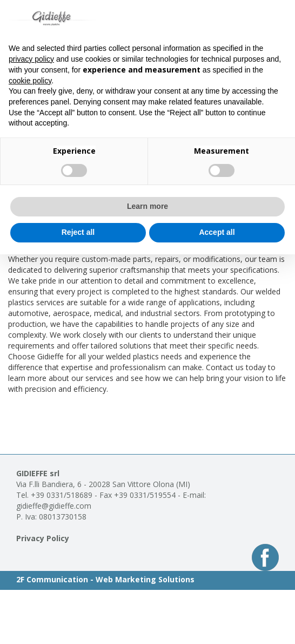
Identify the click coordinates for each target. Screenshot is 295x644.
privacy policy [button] (31, 59)
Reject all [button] (78, 232)
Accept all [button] (217, 232)
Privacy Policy (43, 538)
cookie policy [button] (30, 81)
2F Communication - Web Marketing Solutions (105, 579)
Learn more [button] (147, 206)
